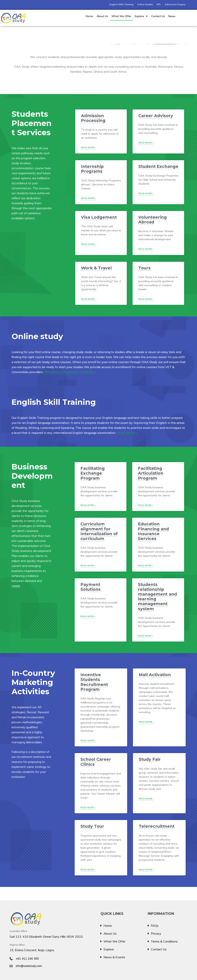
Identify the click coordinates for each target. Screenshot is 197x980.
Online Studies (145, 4)
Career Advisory (156, 116)
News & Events (114, 957)
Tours (144, 268)
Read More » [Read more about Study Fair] (146, 799)
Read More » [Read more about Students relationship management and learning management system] (146, 636)
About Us (102, 16)
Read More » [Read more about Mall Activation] (146, 722)
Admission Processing (93, 118)
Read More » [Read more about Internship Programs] (89, 198)
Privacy (156, 933)
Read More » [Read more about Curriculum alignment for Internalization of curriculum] (88, 565)
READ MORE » (127, 433)
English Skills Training (121, 4)
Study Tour (92, 826)
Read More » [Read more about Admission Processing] (89, 147)
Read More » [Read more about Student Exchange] (146, 193)
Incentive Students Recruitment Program (94, 682)
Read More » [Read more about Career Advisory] (146, 143)
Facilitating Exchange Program (93, 473)
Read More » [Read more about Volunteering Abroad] (146, 249)
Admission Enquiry (175, 4)
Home (89, 16)
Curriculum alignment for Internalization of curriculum (99, 531)
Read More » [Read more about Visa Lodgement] (89, 244)
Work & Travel (96, 268)
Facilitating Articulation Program (151, 473)
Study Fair (150, 759)
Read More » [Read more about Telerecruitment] (146, 870)
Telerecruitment (157, 826)
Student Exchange (158, 166)
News (172, 16)
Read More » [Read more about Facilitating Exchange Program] (88, 505)
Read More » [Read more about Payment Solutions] (88, 616)
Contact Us (158, 16)
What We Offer (121, 16)
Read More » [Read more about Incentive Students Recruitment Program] (88, 740)
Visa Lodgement (99, 217)
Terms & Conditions (164, 941)
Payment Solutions (91, 587)
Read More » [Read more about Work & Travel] (89, 299)
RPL (159, 4)
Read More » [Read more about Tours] (146, 299)
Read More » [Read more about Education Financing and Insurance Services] (146, 565)
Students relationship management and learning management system (157, 597)
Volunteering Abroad (153, 220)
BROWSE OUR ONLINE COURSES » (70, 372)
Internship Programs (92, 169)
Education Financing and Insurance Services (153, 531)
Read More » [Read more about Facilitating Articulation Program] (146, 505)
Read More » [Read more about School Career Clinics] (88, 807)
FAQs (155, 926)
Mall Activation (155, 675)
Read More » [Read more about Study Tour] (88, 870)
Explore (141, 16)
